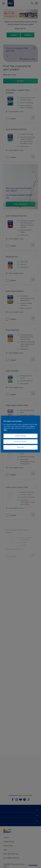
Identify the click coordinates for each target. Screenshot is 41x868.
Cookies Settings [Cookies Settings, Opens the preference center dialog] (20, 436)
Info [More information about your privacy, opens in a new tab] (5, 430)
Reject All (20, 447)
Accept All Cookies (20, 442)
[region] (20, 434)
